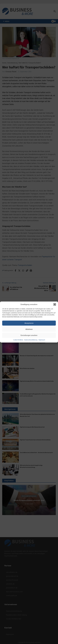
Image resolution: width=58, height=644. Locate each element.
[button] (55, 304)
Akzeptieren (29, 323)
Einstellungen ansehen (29, 335)
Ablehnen (29, 329)
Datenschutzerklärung (31, 340)
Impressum (42, 340)
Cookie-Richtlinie (18, 340)
